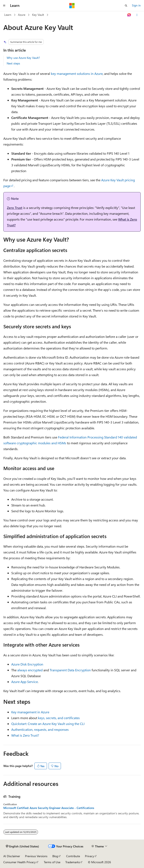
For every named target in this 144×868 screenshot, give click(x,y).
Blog (55, 856)
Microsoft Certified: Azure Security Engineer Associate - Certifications (49, 808)
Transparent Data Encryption (70, 670)
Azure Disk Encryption (27, 664)
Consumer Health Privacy (20, 862)
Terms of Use (52, 862)
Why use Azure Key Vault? (23, 58)
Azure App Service (25, 682)
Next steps (13, 63)
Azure (22, 15)
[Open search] (126, 6)
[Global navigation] (4, 6)
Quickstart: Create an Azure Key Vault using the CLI (48, 724)
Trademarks (73, 862)
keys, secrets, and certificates (59, 718)
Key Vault (38, 15)
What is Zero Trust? (25, 735)
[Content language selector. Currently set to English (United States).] (22, 846)
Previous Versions (36, 856)
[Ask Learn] (129, 15)
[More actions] (137, 15)
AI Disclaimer (12, 856)
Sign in (136, 5)
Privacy (90, 856)
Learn (8, 15)
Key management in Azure (30, 712)
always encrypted (30, 670)
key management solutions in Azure (77, 73)
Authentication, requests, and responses (40, 729)
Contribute (73, 856)
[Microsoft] (72, 6)
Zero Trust (15, 208)
